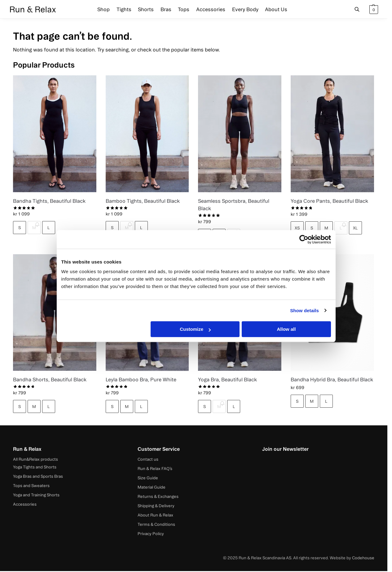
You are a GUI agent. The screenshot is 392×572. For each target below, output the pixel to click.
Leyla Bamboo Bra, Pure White (141, 379)
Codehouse (363, 558)
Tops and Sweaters (31, 486)
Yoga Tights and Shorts (35, 467)
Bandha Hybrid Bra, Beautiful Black (332, 379)
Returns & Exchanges (158, 496)
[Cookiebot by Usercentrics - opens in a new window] (304, 239)
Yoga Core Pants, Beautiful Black (329, 201)
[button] (373, 9)
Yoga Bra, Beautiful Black (227, 379)
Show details (304, 310)
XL (355, 228)
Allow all (286, 329)
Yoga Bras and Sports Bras (38, 476)
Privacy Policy (151, 534)
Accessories (25, 504)
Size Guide (148, 478)
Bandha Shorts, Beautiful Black (50, 379)
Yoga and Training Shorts (36, 495)
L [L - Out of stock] (341, 228)
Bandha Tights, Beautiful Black (49, 201)
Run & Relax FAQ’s (155, 468)
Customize (195, 329)
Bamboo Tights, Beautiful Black (143, 201)
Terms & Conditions (156, 524)
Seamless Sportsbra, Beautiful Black (234, 205)
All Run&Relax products (35, 459)
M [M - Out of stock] (34, 228)
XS (297, 228)
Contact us (148, 459)
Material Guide (152, 487)
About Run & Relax (155, 515)
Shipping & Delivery (156, 506)
